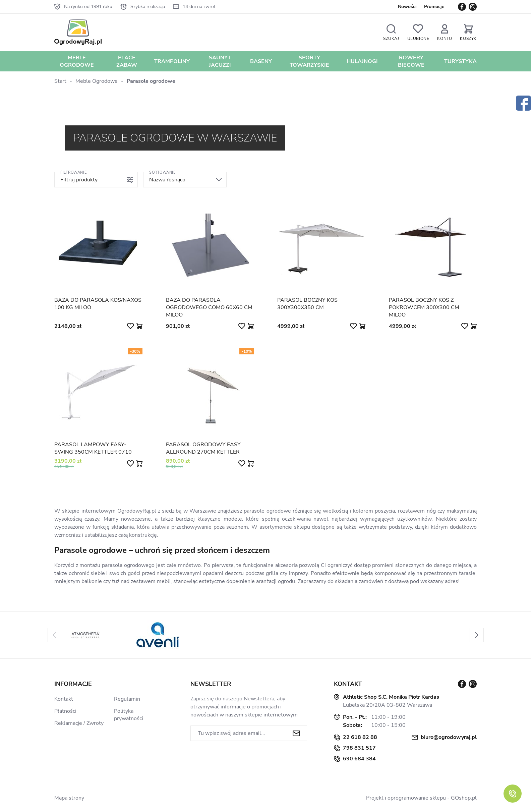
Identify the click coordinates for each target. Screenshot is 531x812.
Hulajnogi (362, 61)
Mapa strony (69, 798)
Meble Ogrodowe (77, 61)
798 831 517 (359, 748)
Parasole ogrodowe (151, 81)
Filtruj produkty (79, 180)
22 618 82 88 (360, 737)
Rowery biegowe (411, 61)
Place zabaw (127, 61)
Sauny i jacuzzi (220, 61)
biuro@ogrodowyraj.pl (449, 737)
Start (60, 81)
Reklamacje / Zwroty (79, 723)
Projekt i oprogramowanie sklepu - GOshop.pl (421, 798)
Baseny (261, 61)
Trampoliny (172, 61)
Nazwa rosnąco (167, 180)
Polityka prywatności (129, 715)
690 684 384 (359, 759)
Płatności (65, 711)
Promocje (434, 7)
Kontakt (64, 699)
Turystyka (460, 61)
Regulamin (127, 699)
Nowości (407, 7)
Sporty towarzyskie (309, 61)
